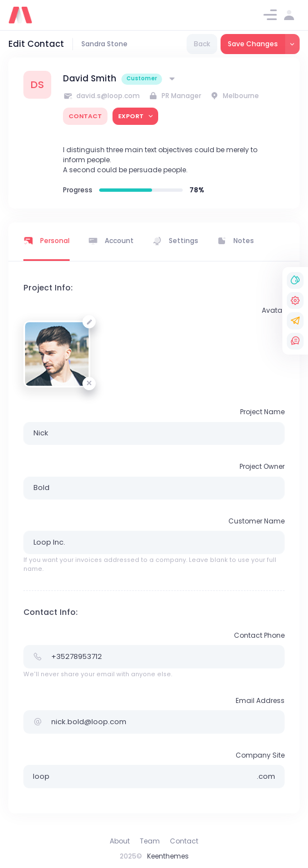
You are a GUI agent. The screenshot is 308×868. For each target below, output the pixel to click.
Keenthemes (168, 856)
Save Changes (253, 44)
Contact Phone (259, 635)
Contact (184, 841)
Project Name (262, 412)
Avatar (273, 310)
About (120, 841)
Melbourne (234, 96)
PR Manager (175, 96)
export (132, 116)
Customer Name (256, 521)
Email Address (260, 700)
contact (85, 116)
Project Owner (262, 466)
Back (202, 44)
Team (150, 841)
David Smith (90, 78)
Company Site (260, 755)
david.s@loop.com (101, 96)
